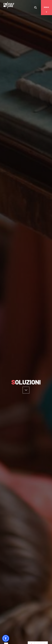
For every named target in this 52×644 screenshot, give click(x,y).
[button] (6, 638)
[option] (26, 322)
